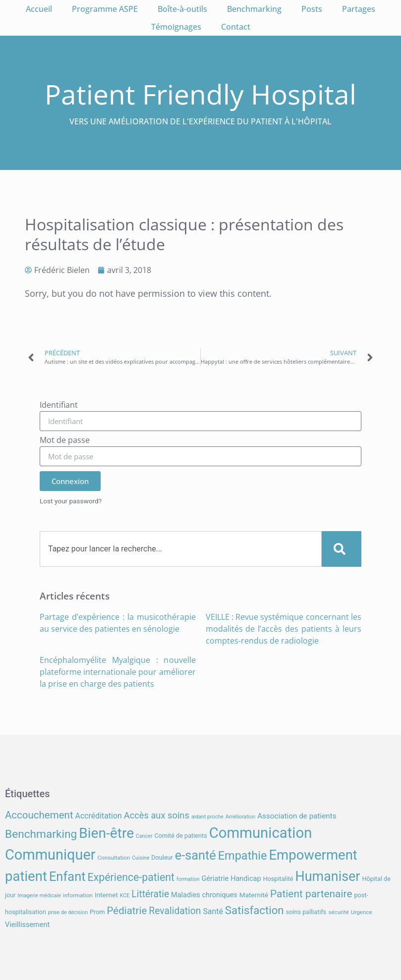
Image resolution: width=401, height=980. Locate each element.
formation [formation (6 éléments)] (188, 879)
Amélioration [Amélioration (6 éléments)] (240, 817)
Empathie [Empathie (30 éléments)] (243, 856)
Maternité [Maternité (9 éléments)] (254, 895)
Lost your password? (71, 501)
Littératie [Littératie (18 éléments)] (150, 894)
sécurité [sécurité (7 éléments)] (339, 912)
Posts (312, 9)
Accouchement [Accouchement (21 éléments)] (39, 815)
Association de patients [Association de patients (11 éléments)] (297, 816)
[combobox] (181, 549)
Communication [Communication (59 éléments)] (261, 833)
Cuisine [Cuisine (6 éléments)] (141, 858)
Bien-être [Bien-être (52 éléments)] (106, 833)
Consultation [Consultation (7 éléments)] (114, 858)
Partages (359, 9)
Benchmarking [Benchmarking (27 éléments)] (41, 834)
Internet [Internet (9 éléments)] (106, 895)
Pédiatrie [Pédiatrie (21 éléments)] (127, 911)
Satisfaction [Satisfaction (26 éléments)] (255, 910)
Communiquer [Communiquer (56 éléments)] (50, 855)
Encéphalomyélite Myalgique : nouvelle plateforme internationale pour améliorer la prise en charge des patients (118, 672)
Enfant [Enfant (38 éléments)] (67, 876)
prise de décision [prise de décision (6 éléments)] (68, 912)
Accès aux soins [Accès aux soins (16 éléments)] (157, 815)
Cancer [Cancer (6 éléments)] (144, 836)
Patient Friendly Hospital (200, 94)
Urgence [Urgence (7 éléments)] (362, 912)
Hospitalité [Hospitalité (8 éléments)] (278, 879)
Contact (236, 27)
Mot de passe (65, 441)
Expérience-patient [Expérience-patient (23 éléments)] (131, 877)
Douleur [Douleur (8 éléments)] (162, 857)
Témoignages (176, 27)
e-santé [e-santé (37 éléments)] (196, 855)
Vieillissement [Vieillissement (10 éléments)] (27, 925)
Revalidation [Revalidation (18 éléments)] (175, 911)
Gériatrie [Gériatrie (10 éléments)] (215, 879)
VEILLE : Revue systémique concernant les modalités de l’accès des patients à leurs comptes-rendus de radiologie (284, 629)
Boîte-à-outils (182, 9)
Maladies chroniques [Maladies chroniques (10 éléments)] (204, 895)
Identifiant (59, 406)
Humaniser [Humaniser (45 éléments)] (328, 876)
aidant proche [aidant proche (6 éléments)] (207, 817)
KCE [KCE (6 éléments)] (125, 896)
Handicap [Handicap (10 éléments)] (246, 879)
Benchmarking (254, 9)
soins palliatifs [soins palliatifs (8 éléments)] (306, 912)
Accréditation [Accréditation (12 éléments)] (99, 816)
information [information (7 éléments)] (78, 895)
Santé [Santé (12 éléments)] (213, 911)
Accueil (39, 9)
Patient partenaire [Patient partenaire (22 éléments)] (311, 894)
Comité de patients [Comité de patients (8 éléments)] (180, 836)
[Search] (342, 549)
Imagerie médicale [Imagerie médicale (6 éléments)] (39, 896)
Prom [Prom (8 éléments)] (97, 912)
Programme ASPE (105, 9)
